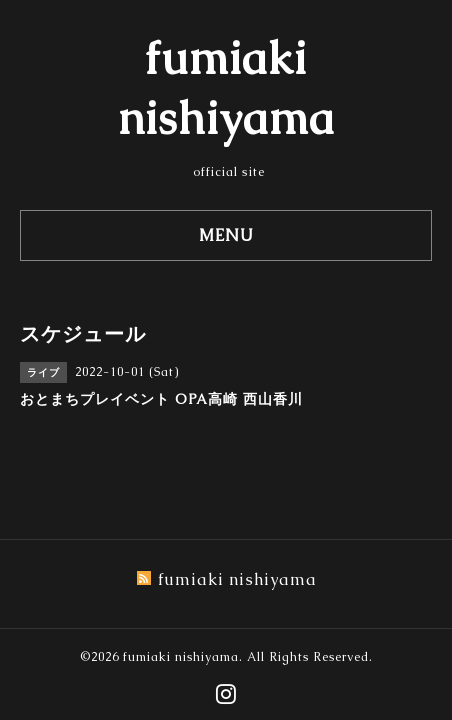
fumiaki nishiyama (181, 657)
